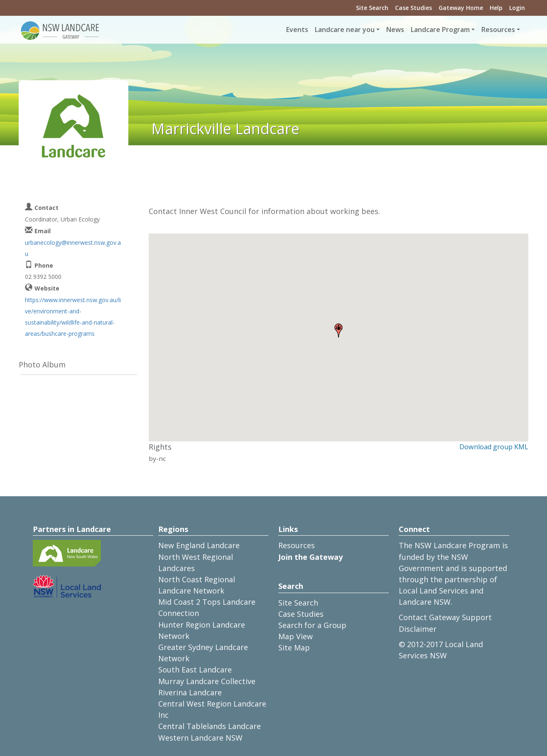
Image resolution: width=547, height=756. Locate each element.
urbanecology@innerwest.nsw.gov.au (73, 248)
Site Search (372, 8)
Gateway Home (461, 8)
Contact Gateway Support (445, 617)
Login (517, 8)
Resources (297, 545)
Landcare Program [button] (440, 30)
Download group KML (494, 447)
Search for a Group (312, 625)
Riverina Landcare (190, 692)
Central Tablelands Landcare (210, 726)
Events (297, 30)
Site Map (294, 648)
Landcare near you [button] (345, 30)
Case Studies (413, 8)
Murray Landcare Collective (207, 681)
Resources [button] (498, 30)
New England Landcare (199, 545)
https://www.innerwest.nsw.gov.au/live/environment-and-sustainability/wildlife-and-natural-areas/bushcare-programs (73, 317)
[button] (339, 330)
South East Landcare (195, 670)
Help (496, 8)
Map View (296, 636)
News (395, 30)
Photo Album (42, 364)
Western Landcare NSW (200, 738)
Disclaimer (418, 629)
